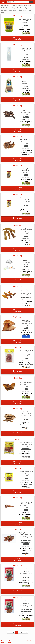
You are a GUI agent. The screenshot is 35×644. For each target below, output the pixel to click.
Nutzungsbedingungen (15, 641)
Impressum (4, 641)
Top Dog (18, 347)
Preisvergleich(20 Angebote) (18, 341)
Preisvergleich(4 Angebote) (18, 311)
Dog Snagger (17, 317)
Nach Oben (30, 641)
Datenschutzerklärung (7, 642)
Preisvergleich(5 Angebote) (18, 130)
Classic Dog (18, 16)
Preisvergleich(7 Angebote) (18, 625)
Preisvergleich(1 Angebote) (18, 39)
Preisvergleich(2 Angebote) (18, 100)
